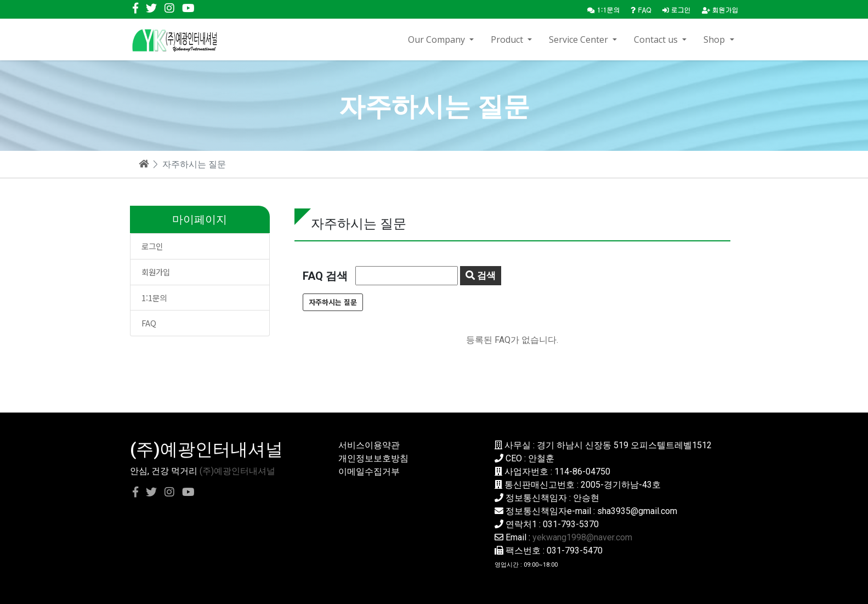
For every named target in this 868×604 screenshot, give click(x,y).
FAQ (149, 323)
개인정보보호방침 (373, 458)
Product (508, 39)
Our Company (438, 39)
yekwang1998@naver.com (582, 537)
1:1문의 (154, 298)
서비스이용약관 (369, 445)
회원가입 (720, 10)
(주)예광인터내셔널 (237, 471)
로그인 (677, 10)
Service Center (580, 39)
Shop (715, 39)
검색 (481, 275)
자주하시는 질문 (333, 302)
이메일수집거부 (369, 472)
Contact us (657, 39)
